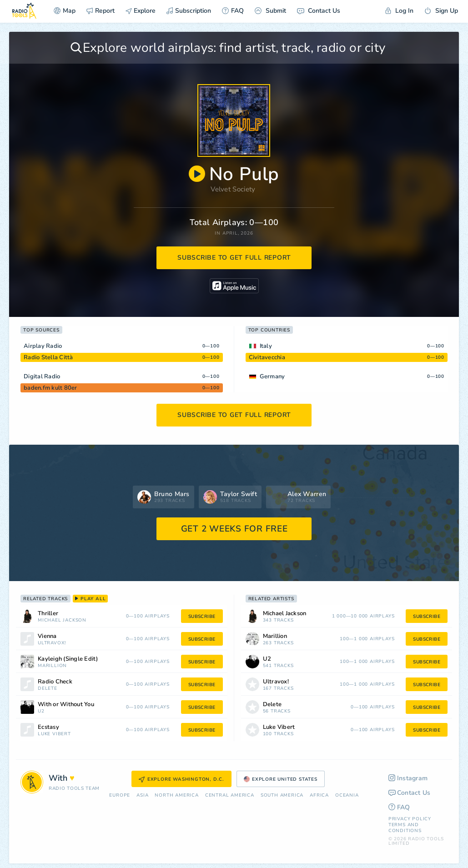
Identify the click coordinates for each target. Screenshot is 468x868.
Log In (399, 11)
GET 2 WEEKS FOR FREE (234, 529)
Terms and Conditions (405, 828)
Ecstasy (48, 727)
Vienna (47, 636)
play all (90, 599)
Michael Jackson (62, 620)
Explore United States (281, 779)
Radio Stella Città (48, 357)
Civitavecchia (267, 357)
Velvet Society (233, 189)
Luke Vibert (54, 734)
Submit (270, 11)
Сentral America (230, 795)
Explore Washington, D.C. (181, 779)
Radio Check (55, 682)
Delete (48, 689)
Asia (142, 795)
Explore (141, 11)
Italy (266, 346)
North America (176, 795)
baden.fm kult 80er (50, 388)
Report (101, 11)
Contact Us (319, 11)
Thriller (48, 614)
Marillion (52, 666)
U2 (41, 711)
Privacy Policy (410, 819)
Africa (319, 795)
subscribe (202, 617)
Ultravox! (52, 643)
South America (282, 795)
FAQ (233, 11)
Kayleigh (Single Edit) (68, 659)
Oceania (347, 795)
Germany (272, 376)
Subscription (189, 11)
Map (65, 11)
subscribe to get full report (234, 258)
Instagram (408, 778)
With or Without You (66, 705)
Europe (120, 795)
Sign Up (441, 11)
